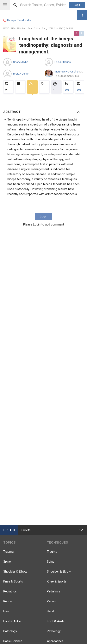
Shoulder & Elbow (15, 572)
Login (77, 5)
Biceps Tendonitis (17, 21)
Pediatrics (10, 591)
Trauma (8, 552)
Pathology (10, 631)
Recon (8, 601)
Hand (7, 611)
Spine (7, 562)
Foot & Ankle (12, 621)
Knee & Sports (13, 581)
